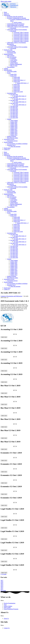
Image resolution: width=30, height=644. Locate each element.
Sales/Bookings (8, 70)
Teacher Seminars (8, 142)
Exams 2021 (13, 76)
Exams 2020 (17, 77)
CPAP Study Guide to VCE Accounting (17, 47)
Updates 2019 (14, 126)
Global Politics (14, 63)
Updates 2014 (14, 134)
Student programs (8, 54)
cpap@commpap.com (6, 638)
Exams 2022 (13, 74)
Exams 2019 (17, 79)
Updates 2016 (14, 131)
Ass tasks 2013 (14, 113)
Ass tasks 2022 (14, 95)
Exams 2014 (17, 89)
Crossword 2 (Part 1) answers (21, 40)
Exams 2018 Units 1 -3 (23, 83)
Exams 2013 (17, 90)
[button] (15, 601)
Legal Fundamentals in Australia (15, 25)
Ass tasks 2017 (14, 108)
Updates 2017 (14, 129)
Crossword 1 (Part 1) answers (21, 41)
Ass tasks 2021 (14, 97)
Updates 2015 (14, 132)
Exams (9, 73)
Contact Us (7, 149)
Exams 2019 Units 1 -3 (19, 80)
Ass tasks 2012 (14, 115)
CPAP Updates (14, 121)
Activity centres (18, 22)
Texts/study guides (12, 71)
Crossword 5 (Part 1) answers (21, 35)
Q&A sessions (11, 56)
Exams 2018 (17, 82)
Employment (7, 148)
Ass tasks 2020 (14, 100)
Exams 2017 (17, 84)
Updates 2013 (14, 135)
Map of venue (14, 66)
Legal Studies (14, 60)
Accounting (13, 61)
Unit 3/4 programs (12, 57)
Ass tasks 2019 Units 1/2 (20, 105)
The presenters (11, 67)
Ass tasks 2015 (14, 110)
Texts (5, 605)
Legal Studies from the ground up (16, 24)
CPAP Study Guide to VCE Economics (17, 30)
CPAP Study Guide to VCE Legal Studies (18, 27)
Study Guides (7, 608)
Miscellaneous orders (12, 138)
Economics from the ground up (15, 17)
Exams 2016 (17, 86)
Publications (7, 15)
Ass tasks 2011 (14, 116)
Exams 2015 (17, 87)
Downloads (13, 28)
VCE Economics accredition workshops (17, 144)
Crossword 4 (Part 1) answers (21, 37)
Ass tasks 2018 (14, 106)
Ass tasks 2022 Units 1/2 (20, 96)
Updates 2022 (14, 122)
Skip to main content (6, 1)
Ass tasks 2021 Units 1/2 (20, 99)
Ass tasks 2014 (14, 112)
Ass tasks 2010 (14, 118)
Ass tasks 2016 (14, 109)
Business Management (16, 64)
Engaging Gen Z (11, 145)
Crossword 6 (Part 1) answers (21, 34)
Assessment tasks (12, 53)
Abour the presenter (15, 147)
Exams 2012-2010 (18, 92)
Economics (13, 58)
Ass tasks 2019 (14, 103)
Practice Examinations (10, 603)
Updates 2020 (14, 125)
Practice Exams (11, 51)
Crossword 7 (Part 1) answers (21, 32)
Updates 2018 (14, 128)
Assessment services (9, 139)
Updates (6, 69)
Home (5, 12)
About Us (6, 14)
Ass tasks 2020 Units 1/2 (20, 102)
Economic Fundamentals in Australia (17, 18)
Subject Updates (8, 606)
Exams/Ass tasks (8, 50)
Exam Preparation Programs (11, 609)
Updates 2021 (14, 123)
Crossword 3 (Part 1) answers (21, 38)
